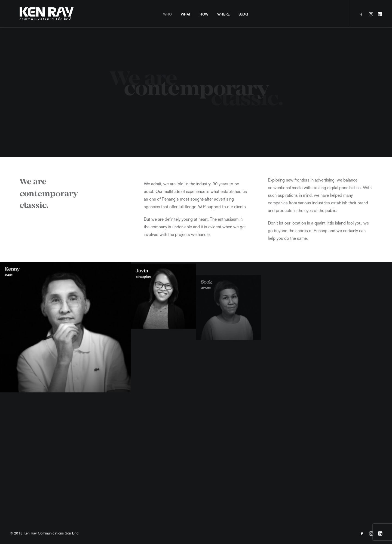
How (199, 14)
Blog (238, 14)
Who (163, 14)
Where (219, 14)
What (181, 14)
